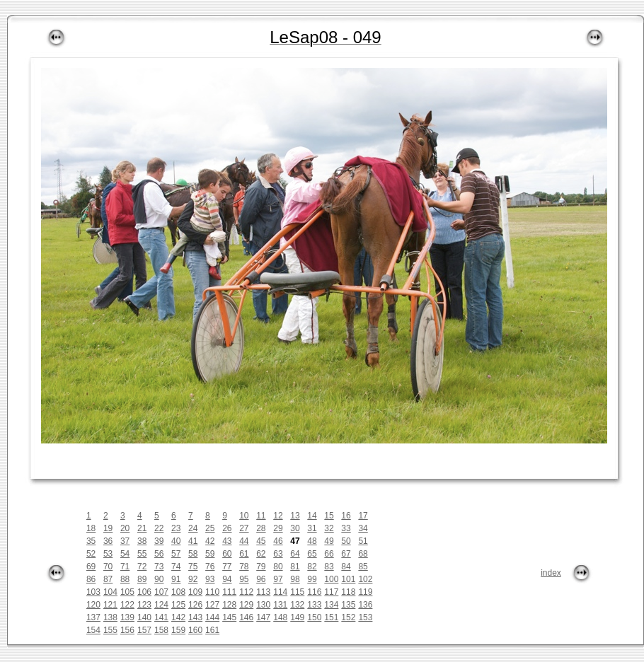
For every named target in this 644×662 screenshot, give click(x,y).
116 (314, 592)
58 (193, 554)
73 (159, 567)
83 (329, 567)
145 (229, 617)
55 (142, 554)
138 (110, 617)
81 (295, 567)
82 (312, 567)
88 (125, 579)
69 (91, 567)
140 (144, 617)
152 (348, 617)
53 (108, 554)
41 (193, 541)
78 (244, 567)
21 (142, 528)
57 (176, 554)
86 (91, 579)
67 (346, 554)
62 (261, 554)
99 (312, 579)
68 (363, 554)
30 (295, 528)
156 (127, 630)
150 (314, 617)
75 (193, 567)
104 (110, 592)
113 (263, 592)
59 (210, 554)
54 (125, 554)
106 (144, 592)
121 (110, 605)
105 (127, 592)
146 (246, 617)
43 (227, 541)
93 (210, 579)
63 (278, 554)
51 (363, 541)
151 (331, 617)
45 (261, 541)
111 (229, 592)
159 (178, 630)
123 (144, 605)
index (551, 573)
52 (91, 554)
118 (348, 592)
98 (295, 579)
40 (176, 541)
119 (365, 592)
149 (297, 617)
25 (210, 528)
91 (176, 579)
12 (278, 516)
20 (125, 528)
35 (91, 541)
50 (346, 541)
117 (331, 592)
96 (261, 579)
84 (346, 567)
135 (348, 605)
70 (108, 567)
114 (280, 592)
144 (212, 617)
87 (108, 579)
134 (331, 605)
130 (263, 605)
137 (93, 617)
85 (363, 567)
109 (195, 592)
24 (193, 528)
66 (329, 554)
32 (329, 528)
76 (210, 567)
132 (297, 605)
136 (365, 605)
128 (229, 605)
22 (159, 528)
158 (161, 630)
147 (263, 617)
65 (312, 554)
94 (227, 579)
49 (329, 541)
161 (212, 630)
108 (178, 592)
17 (363, 516)
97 (278, 579)
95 (244, 579)
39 (159, 541)
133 (314, 605)
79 (261, 567)
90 (159, 579)
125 (178, 605)
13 (295, 516)
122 (127, 605)
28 (261, 528)
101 (348, 579)
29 (278, 528)
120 (93, 605)
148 (280, 617)
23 (176, 528)
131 (280, 605)
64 (295, 554)
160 (195, 630)
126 (195, 605)
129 (246, 605)
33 (346, 528)
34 (363, 528)
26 (227, 528)
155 (110, 630)
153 (365, 617)
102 (365, 579)
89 (142, 579)
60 (227, 554)
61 (244, 554)
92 (193, 579)
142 (178, 617)
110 (212, 592)
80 (278, 567)
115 (297, 592)
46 (278, 541)
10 (244, 516)
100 (331, 579)
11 (261, 516)
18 (91, 528)
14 (312, 516)
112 (246, 592)
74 (176, 567)
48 (312, 541)
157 (144, 630)
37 (125, 541)
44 (244, 541)
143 (195, 617)
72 (142, 567)
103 (93, 592)
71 (125, 567)
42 (210, 541)
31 (312, 528)
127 (212, 605)
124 (161, 605)
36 (108, 541)
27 (244, 528)
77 (227, 567)
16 (346, 516)
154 (93, 630)
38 (142, 541)
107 (161, 592)
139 (127, 617)
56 (159, 554)
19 (108, 528)
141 (161, 617)
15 (329, 516)
